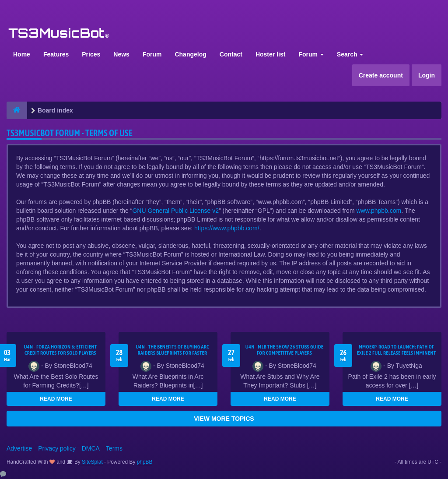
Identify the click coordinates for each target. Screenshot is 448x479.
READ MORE (56, 399)
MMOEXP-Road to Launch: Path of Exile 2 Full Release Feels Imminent (397, 350)
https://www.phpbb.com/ (227, 228)
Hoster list (270, 54)
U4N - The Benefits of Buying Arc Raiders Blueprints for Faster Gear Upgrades (172, 353)
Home (22, 54)
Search (350, 54)
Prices (91, 54)
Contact (231, 54)
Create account (381, 75)
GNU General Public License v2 (175, 211)
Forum (152, 54)
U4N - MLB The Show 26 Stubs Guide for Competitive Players (285, 350)
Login (427, 75)
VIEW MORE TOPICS (224, 419)
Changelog (190, 54)
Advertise (19, 448)
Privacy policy (57, 448)
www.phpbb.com (379, 211)
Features (56, 54)
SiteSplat (92, 462)
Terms (114, 448)
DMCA (91, 448)
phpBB (145, 462)
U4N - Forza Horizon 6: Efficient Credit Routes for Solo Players (60, 350)
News (121, 54)
